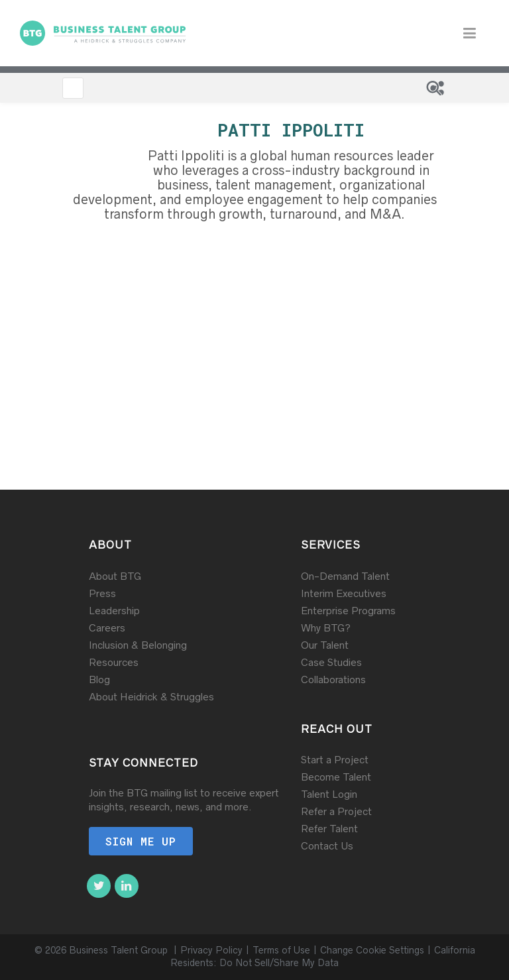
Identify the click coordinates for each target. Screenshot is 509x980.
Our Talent (325, 645)
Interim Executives (344, 593)
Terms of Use (281, 950)
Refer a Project (336, 811)
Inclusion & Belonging (138, 645)
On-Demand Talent (345, 576)
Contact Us (327, 846)
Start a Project (335, 760)
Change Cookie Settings (372, 950)
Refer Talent (329, 829)
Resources (114, 662)
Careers (107, 628)
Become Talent (336, 777)
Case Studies (331, 662)
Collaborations (333, 680)
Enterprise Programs (348, 611)
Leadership (114, 611)
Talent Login (329, 794)
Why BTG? (326, 628)
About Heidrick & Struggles (151, 697)
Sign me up (141, 841)
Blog (99, 680)
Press (102, 593)
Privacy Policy (211, 950)
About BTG (115, 576)
